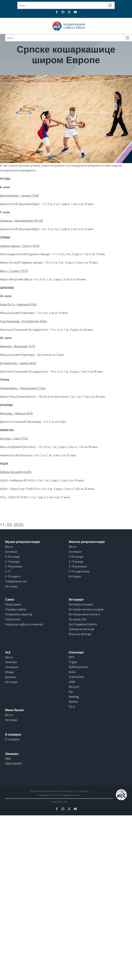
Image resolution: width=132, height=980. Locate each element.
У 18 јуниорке (78, 566)
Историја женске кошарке (86, 609)
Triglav (73, 662)
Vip (71, 692)
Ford (72, 707)
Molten (73, 702)
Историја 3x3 (77, 619)
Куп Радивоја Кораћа (83, 624)
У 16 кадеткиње (79, 571)
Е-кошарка (12, 739)
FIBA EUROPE (14, 764)
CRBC (72, 682)
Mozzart (74, 687)
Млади (10, 672)
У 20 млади (12, 557)
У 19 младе (76, 562)
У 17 (8, 571)
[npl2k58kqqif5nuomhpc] (66, 119)
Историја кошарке (81, 604)
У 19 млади (12, 562)
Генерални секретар (19, 614)
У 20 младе (76, 557)
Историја (11, 586)
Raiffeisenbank (78, 667)
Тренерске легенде (81, 629)
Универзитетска (16, 581)
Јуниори (10, 677)
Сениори (11, 552)
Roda (72, 672)
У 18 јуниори (14, 566)
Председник (13, 604)
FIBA (8, 759)
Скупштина (13, 619)
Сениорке (75, 552)
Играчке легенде (80, 634)
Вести (9, 547)
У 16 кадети (13, 576)
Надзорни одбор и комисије (24, 624)
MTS (71, 657)
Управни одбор (16, 609)
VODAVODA (76, 677)
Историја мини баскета (84, 614)
